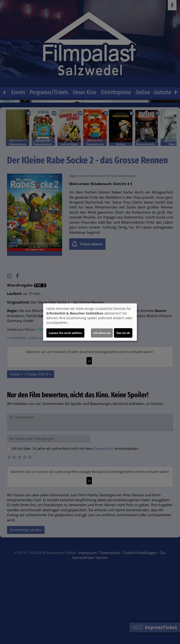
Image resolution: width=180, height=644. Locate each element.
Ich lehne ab (102, 333)
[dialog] (90, 322)
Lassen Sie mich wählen (65, 333)
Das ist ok (123, 333)
